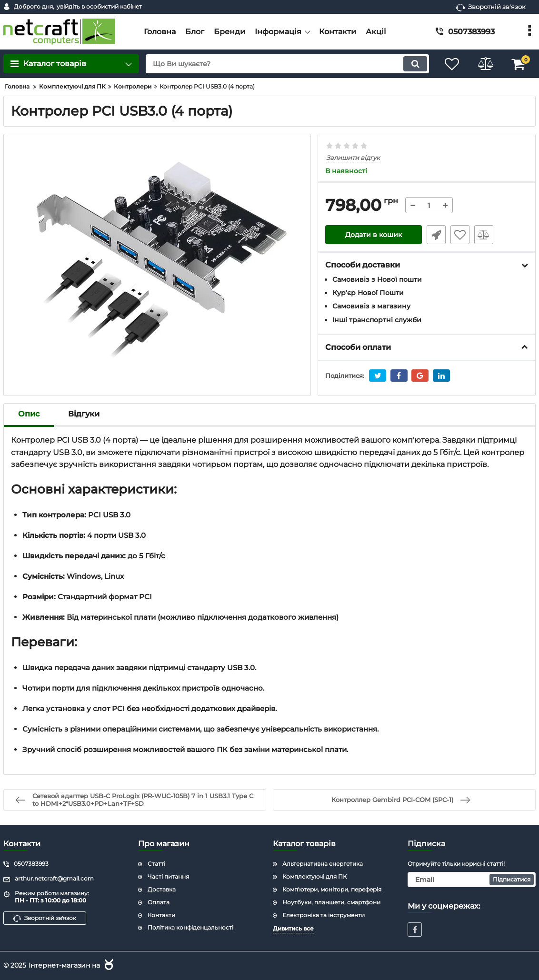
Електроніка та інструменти (324, 915)
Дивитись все (293, 928)
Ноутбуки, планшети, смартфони (331, 902)
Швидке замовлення (436, 235)
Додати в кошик (374, 235)
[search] (287, 64)
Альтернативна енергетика (323, 864)
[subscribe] (472, 880)
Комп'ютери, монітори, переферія (332, 889)
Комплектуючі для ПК (314, 876)
